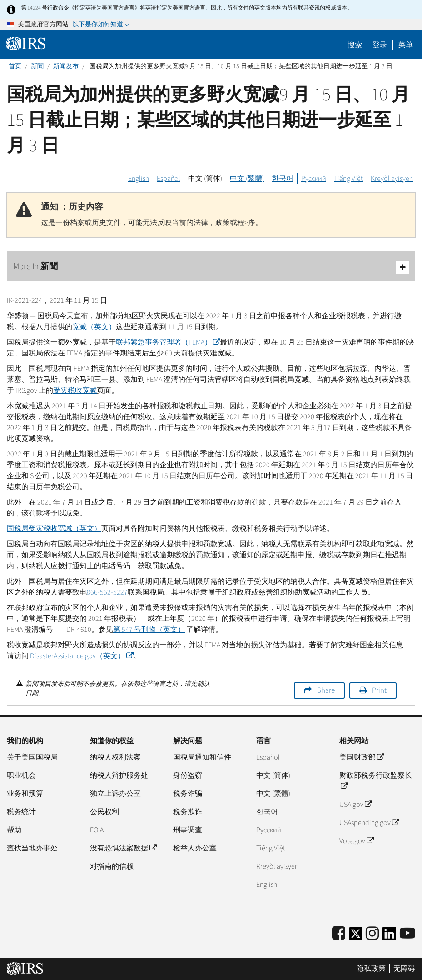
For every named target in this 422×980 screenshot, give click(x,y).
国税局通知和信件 (202, 757)
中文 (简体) (205, 179)
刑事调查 (188, 830)
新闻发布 (66, 66)
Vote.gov (356, 841)
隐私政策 (371, 969)
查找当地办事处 (32, 848)
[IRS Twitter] (356, 937)
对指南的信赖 (112, 866)
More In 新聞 (211, 267)
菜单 (406, 45)
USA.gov (355, 805)
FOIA (97, 830)
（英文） (81, 656)
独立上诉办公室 (115, 794)
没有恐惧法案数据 (123, 848)
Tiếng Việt (348, 179)
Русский (314, 179)
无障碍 (404, 969)
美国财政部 (362, 757)
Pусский (269, 830)
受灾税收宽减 (75, 390)
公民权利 (104, 812)
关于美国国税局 (32, 757)
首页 (15, 66)
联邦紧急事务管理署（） (168, 342)
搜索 (355, 45)
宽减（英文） (94, 327)
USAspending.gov (369, 823)
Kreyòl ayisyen (392, 179)
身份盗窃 (188, 775)
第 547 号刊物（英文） (149, 630)
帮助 (14, 830)
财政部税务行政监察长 (376, 781)
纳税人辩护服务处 (119, 775)
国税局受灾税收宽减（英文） (54, 529)
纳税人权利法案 (115, 757)
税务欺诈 (188, 812)
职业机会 (21, 775)
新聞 (37, 66)
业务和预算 (25, 794)
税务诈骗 (188, 794)
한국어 (283, 179)
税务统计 (21, 812)
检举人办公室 (195, 848)
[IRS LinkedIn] (389, 937)
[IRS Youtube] (407, 934)
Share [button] (326, 690)
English (139, 179)
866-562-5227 (107, 592)
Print (379, 690)
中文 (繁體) (247, 179)
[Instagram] (372, 934)
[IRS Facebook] (339, 934)
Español (169, 179)
